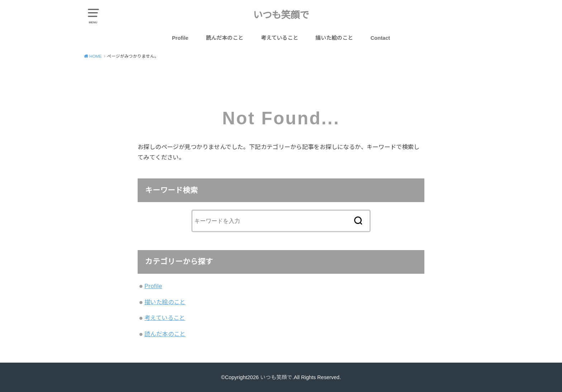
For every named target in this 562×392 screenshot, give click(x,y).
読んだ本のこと (225, 38)
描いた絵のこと (334, 38)
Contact (380, 38)
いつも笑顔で (281, 15)
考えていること (280, 38)
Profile (180, 38)
